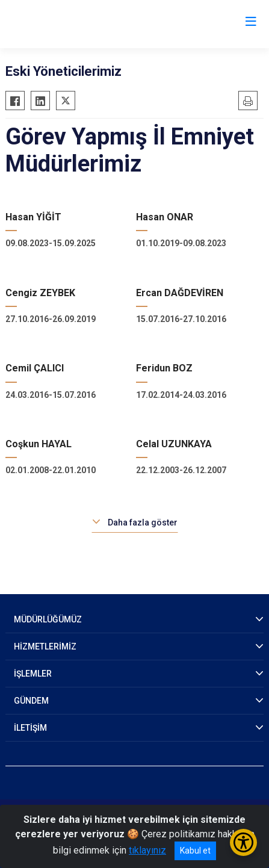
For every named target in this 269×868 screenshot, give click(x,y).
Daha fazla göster (143, 522)
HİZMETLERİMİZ (45, 646)
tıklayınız (147, 850)
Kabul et (195, 851)
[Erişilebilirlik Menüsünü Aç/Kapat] (243, 842)
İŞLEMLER (33, 674)
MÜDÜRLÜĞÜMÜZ (48, 619)
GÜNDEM (31, 701)
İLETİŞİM (30, 728)
